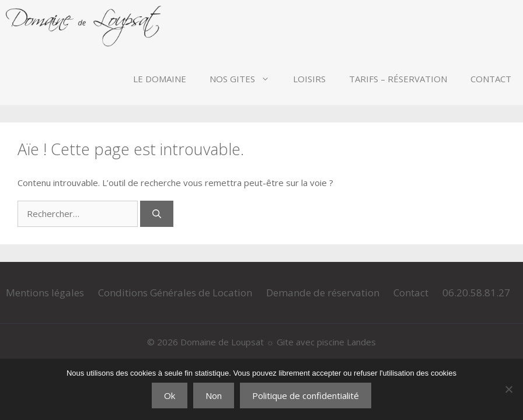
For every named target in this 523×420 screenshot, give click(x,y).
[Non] (508, 389)
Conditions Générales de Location (175, 293)
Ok (170, 395)
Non (214, 395)
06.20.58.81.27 (476, 293)
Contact (491, 79)
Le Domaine (160, 79)
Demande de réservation (323, 293)
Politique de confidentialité (306, 395)
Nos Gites (245, 79)
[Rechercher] (157, 214)
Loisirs (309, 79)
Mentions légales (45, 293)
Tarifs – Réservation (398, 79)
